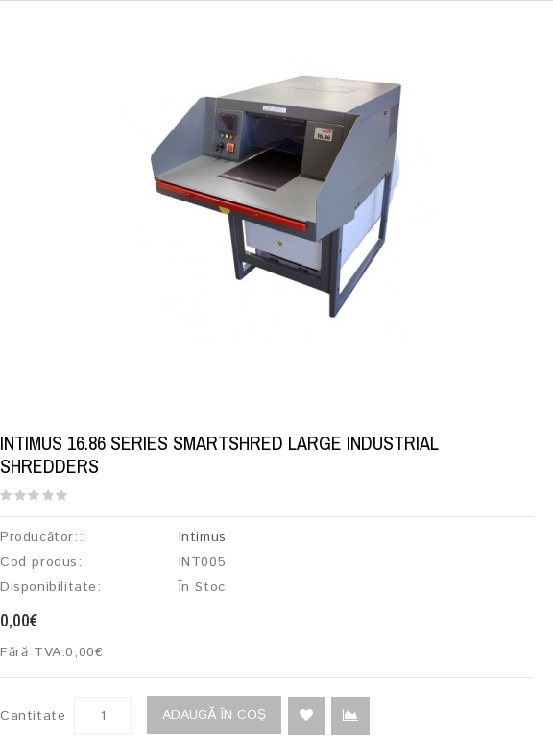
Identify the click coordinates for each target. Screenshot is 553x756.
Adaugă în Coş (214, 715)
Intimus (203, 537)
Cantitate (33, 716)
